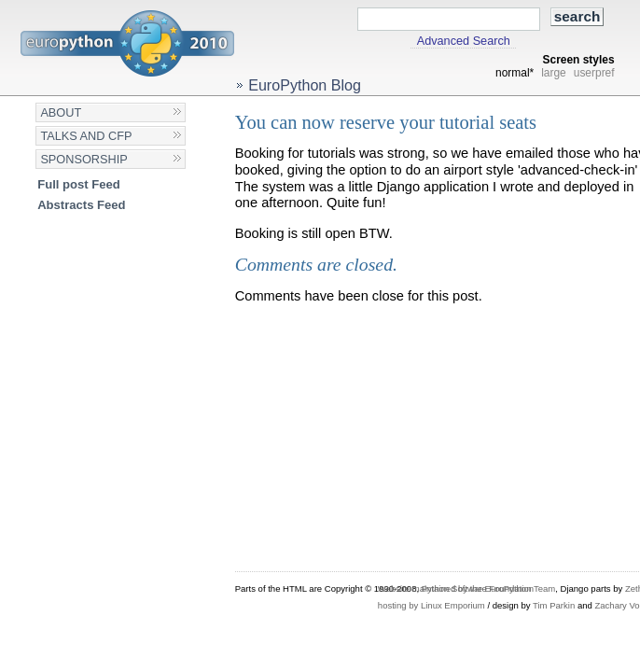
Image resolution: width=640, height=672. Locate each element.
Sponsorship (83, 159)
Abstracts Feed (81, 205)
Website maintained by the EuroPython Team (466, 588)
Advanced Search (464, 41)
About (61, 112)
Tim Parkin (554, 605)
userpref (594, 73)
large (554, 73)
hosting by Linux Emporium (431, 605)
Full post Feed (79, 184)
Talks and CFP (86, 136)
